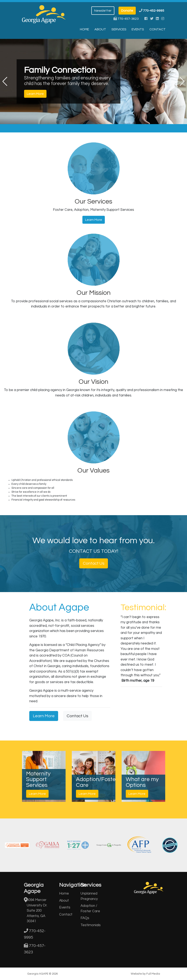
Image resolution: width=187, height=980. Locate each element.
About (100, 29)
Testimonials (91, 925)
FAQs (85, 918)
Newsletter (103, 11)
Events (138, 29)
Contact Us (94, 563)
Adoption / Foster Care (90, 908)
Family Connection (60, 70)
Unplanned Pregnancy (89, 896)
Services (119, 29)
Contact (158, 29)
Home (84, 29)
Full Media (153, 974)
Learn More (35, 94)
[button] (5, 81)
